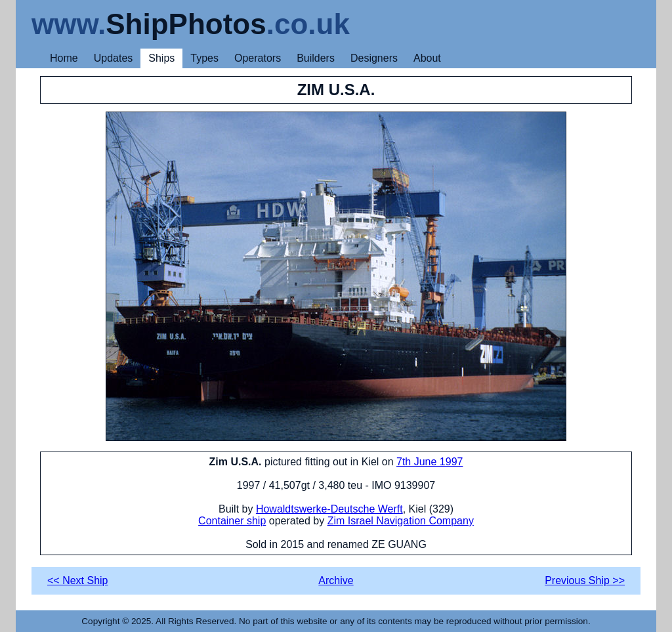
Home (64, 58)
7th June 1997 (430, 462)
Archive (336, 580)
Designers (374, 58)
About (427, 58)
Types (204, 58)
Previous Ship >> (585, 580)
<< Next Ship (78, 580)
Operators (258, 58)
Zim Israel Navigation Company (401, 521)
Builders (316, 58)
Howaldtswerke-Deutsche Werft (329, 509)
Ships (161, 58)
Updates (114, 58)
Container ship (232, 521)
